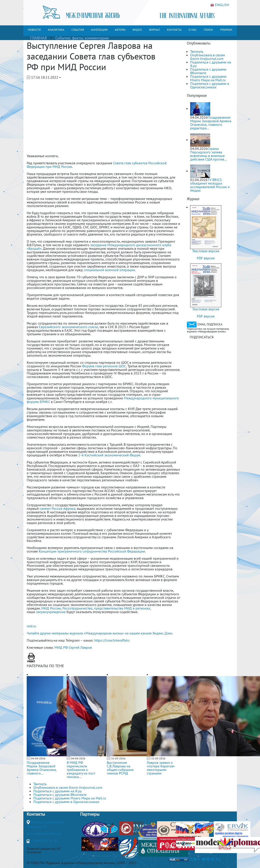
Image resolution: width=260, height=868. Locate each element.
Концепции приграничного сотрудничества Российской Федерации (92, 551)
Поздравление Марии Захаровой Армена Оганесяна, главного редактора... (211, 123)
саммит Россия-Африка (57, 508)
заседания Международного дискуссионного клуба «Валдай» (99, 247)
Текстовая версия (206, 251)
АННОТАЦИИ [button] (99, 30)
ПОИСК (208, 30)
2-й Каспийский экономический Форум (109, 455)
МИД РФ (61, 647)
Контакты (36, 814)
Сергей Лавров (80, 647)
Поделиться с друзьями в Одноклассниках (210, 85)
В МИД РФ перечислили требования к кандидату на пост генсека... (81, 770)
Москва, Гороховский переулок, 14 (45, 824)
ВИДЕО (137, 30)
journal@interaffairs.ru (44, 833)
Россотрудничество (78, 608)
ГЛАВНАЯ (38, 38)
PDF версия (206, 258)
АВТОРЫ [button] (120, 30)
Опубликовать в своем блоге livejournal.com (208, 57)
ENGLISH (220, 5)
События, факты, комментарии (82, 38)
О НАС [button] (193, 30)
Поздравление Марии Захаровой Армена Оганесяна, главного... (42, 768)
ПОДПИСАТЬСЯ (202, 337)
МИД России (51, 608)
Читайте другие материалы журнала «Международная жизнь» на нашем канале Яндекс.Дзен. (100, 633)
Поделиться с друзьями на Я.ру (211, 64)
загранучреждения (51, 612)
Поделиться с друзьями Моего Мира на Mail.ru (208, 78)
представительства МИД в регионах (122, 608)
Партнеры (90, 814)
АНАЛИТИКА (56, 30)
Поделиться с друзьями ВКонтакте (208, 71)
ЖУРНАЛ (154, 30)
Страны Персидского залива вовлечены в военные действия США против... (208, 154)
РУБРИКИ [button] (226, 30)
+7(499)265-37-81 (44, 841)
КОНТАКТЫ (174, 30)
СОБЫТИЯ (78, 30)
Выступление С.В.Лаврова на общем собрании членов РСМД (120, 768)
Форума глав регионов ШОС (104, 366)
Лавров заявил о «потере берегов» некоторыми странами (161, 768)
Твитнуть (197, 51)
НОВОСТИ (34, 30)
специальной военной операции (109, 270)
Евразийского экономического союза (68, 327)
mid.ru (31, 626)
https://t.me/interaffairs (112, 640)
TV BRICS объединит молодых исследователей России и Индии (210, 185)
